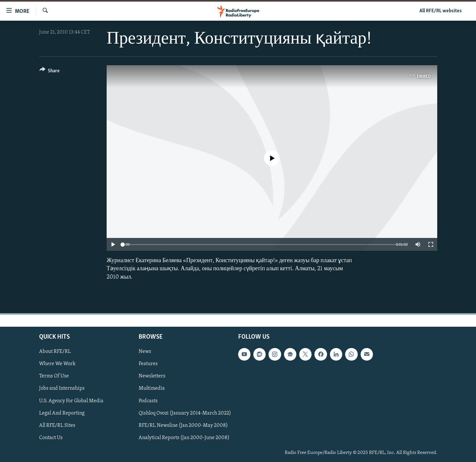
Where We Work (57, 364)
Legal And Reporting (62, 413)
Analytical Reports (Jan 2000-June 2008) (184, 438)
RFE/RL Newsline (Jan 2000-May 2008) (183, 425)
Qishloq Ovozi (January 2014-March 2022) (185, 413)
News (145, 352)
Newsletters (152, 376)
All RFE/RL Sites (57, 425)
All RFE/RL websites (441, 11)
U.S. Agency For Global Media (71, 401)
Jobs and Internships (62, 388)
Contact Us (51, 438)
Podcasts (148, 401)
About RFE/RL (55, 352)
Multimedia (152, 388)
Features (148, 364)
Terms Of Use (54, 376)
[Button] (50, 72)
